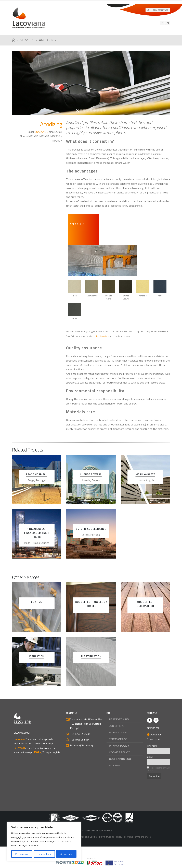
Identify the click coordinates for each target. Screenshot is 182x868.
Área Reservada (161, 10)
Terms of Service (142, 837)
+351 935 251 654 (80, 740)
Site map (115, 766)
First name (152, 746)
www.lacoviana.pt (45, 744)
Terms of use (118, 739)
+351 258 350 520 (80, 734)
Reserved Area (119, 719)
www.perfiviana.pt (23, 752)
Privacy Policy (119, 746)
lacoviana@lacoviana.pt (82, 745)
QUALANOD (41, 132)
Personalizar (22, 854)
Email (150, 757)
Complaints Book (121, 759)
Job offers (117, 726)
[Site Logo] (29, 18)
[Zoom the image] (91, 815)
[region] (44, 841)
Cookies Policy (119, 752)
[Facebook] (162, 23)
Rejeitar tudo (44, 854)
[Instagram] (168, 23)
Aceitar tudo (66, 854)
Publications (118, 733)
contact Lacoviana (101, 336)
